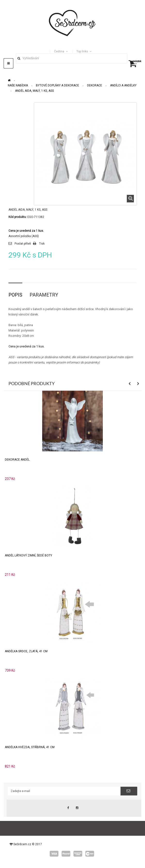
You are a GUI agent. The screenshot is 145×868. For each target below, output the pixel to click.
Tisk (42, 244)
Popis (15, 295)
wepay (90, 854)
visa (54, 854)
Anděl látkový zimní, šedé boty (28, 555)
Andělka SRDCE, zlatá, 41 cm (26, 651)
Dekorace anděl (17, 460)
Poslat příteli (23, 244)
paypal (66, 854)
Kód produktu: (18, 217)
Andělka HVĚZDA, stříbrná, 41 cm (30, 747)
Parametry (44, 295)
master (78, 854)
